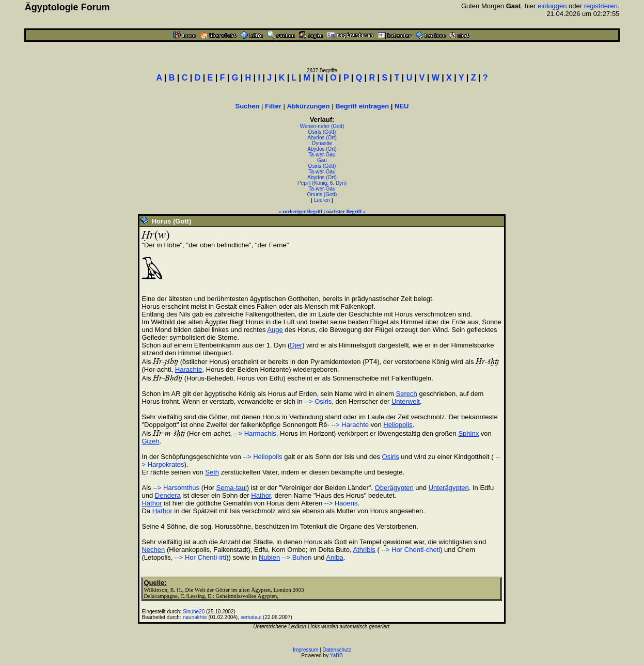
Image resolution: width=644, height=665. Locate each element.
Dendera (168, 495)
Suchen (247, 106)
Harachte (189, 369)
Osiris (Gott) (322, 132)
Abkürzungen (308, 106)
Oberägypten (394, 488)
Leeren (322, 200)
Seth (212, 472)
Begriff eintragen (362, 106)
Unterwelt (406, 401)
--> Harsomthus (176, 488)
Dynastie (322, 143)
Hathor (261, 495)
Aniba (334, 557)
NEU (402, 106)
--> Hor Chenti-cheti (410, 550)
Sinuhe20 (194, 612)
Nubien (269, 557)
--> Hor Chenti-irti (200, 557)
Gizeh (150, 441)
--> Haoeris (341, 503)
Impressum (305, 650)
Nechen (153, 550)
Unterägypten (449, 488)
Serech (407, 394)
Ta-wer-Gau (322, 155)
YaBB (336, 655)
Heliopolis (398, 425)
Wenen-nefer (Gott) (322, 126)
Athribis (364, 550)
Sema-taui (232, 488)
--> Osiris (318, 401)
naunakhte (195, 617)
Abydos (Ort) (322, 138)
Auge (275, 330)
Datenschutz (337, 650)
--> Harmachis (255, 433)
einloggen (552, 6)
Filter (273, 106)
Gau (322, 160)
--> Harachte (349, 425)
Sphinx (468, 433)
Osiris (391, 457)
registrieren (601, 6)
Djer (296, 345)
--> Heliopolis (262, 457)
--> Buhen (297, 557)
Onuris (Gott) (322, 194)
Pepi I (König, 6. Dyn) (322, 183)
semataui (251, 617)
